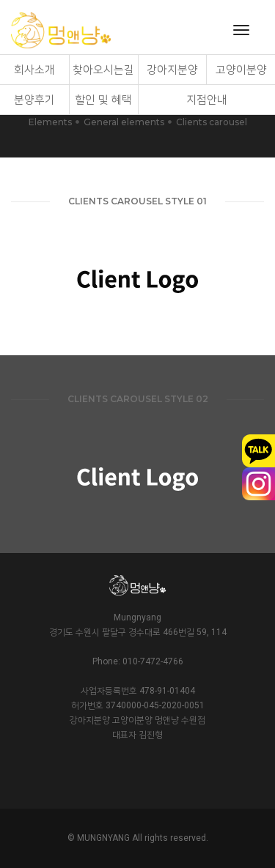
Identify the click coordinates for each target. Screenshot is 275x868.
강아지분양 (172, 70)
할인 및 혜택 (103, 100)
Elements (50, 122)
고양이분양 (241, 70)
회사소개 (34, 70)
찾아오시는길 (103, 70)
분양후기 (34, 100)
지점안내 (207, 100)
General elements (124, 122)
